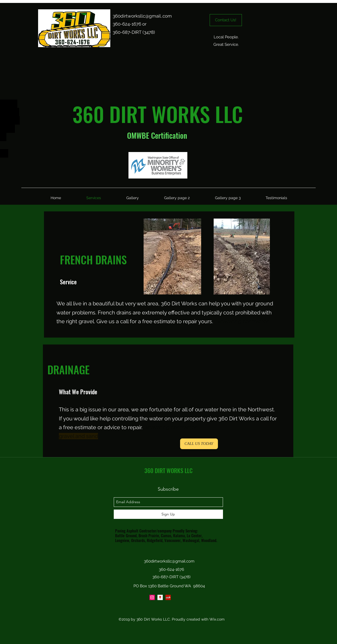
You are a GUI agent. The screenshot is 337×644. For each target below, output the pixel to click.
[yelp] (168, 597)
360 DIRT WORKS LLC (168, 470)
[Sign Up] (168, 514)
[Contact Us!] (226, 20)
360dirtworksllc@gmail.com (169, 561)
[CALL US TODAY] (199, 444)
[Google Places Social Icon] (160, 597)
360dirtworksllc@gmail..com (142, 16)
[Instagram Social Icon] (152, 597)
